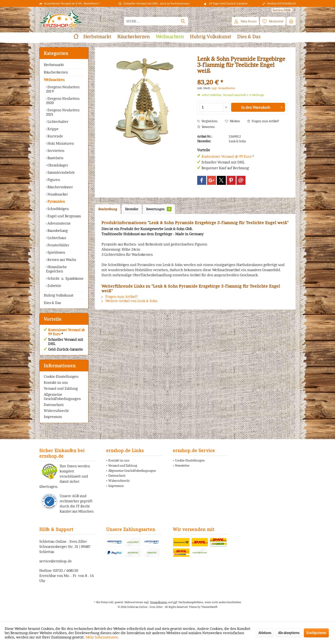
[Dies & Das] (249, 37)
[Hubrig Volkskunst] (211, 37)
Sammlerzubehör (61, 172)
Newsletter (182, 465)
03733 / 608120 (66, 570)
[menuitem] (282, 10)
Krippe (53, 129)
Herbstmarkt (54, 65)
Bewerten (206, 127)
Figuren (53, 180)
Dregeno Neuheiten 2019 (63, 89)
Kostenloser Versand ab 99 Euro (66, 332)
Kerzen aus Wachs (61, 260)
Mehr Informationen (102, 637)
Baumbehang (57, 231)
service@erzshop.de (56, 561)
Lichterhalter (57, 122)
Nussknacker (57, 194)
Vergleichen (207, 121)
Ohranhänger (57, 165)
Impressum (53, 417)
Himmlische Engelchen (56, 269)
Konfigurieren (316, 633)
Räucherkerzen (56, 72)
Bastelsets (55, 158)
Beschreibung (108, 209)
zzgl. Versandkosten (223, 88)
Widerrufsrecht (56, 411)
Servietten (55, 151)
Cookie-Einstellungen (61, 376)
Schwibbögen (58, 209)
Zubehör (54, 286)
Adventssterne (59, 223)
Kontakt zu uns (56, 382)
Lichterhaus (56, 238)
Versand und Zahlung (61, 388)
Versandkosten (159, 602)
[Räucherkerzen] (134, 37)
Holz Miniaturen (60, 143)
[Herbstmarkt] (97, 37)
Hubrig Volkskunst (59, 295)
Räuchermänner (60, 187)
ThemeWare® (209, 607)
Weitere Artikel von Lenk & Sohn (129, 301)
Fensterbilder (58, 245)
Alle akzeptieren (289, 633)
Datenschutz (54, 405)
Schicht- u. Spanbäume (65, 278)
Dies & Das (52, 303)
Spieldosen (56, 252)
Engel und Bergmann (64, 216)
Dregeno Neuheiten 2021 (63, 112)
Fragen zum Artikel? (263, 121)
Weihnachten (54, 80)
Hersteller (132, 209)
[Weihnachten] (170, 37)
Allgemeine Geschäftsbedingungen (62, 397)
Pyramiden (56, 201)
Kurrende (55, 136)
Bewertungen (159, 209)
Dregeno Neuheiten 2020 (63, 101)
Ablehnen (265, 633)
